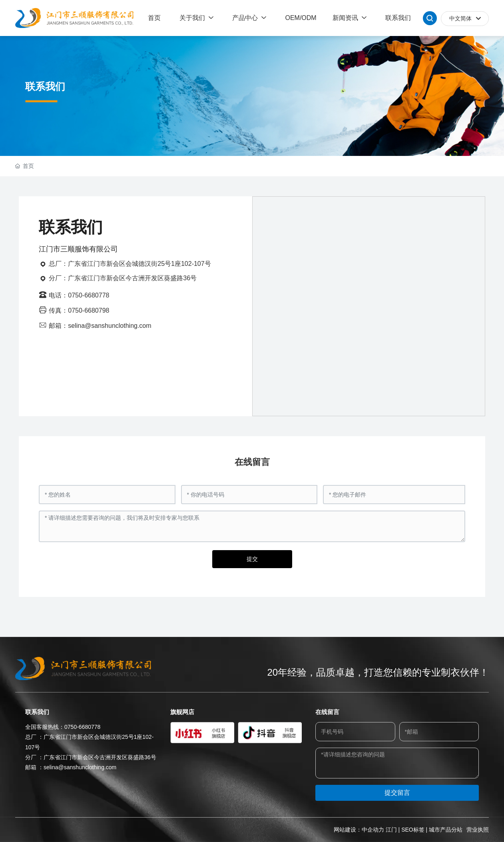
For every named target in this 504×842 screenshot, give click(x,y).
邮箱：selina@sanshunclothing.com (100, 326)
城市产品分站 (446, 830)
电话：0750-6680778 (79, 295)
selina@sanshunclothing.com (80, 767)
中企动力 (373, 830)
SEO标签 (413, 830)
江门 (391, 830)
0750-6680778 (82, 727)
